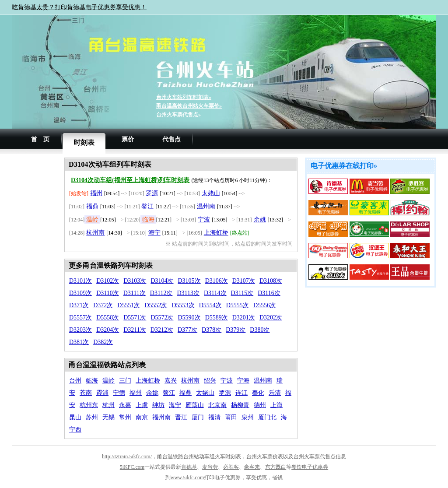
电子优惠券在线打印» (344, 166)
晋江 (181, 417)
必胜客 (231, 467)
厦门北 (267, 417)
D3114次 (215, 293)
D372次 (103, 305)
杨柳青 (240, 405)
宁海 (243, 381)
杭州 (108, 405)
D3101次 (80, 281)
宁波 (204, 219)
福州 (96, 193)
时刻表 (84, 142)
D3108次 (271, 281)
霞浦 (102, 393)
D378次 (212, 330)
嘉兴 (171, 381)
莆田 (231, 417)
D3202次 (271, 318)
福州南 (161, 417)
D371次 (79, 305)
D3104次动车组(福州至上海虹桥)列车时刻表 (130, 180)
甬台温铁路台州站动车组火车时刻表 (199, 456)
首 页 (40, 139)
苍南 (86, 393)
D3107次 (244, 281)
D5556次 (265, 305)
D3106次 (217, 281)
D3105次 (189, 281)
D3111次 (135, 293)
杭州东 (89, 405)
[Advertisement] (38, 289)
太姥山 (211, 193)
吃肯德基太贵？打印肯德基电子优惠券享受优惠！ (79, 7)
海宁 (154, 233)
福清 (214, 417)
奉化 (258, 393)
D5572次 (162, 318)
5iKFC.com (132, 467)
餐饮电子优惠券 (310, 467)
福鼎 (92, 206)
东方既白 (276, 467)
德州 (260, 405)
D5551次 (129, 305)
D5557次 (80, 318)
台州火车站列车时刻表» (184, 97)
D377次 (187, 330)
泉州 (248, 417)
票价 (128, 139)
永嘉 (125, 405)
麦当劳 (210, 467)
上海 (276, 405)
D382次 (103, 342)
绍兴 (210, 381)
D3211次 (135, 330)
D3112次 (161, 293)
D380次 (260, 330)
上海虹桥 (216, 233)
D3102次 (108, 281)
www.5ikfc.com (187, 477)
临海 (148, 219)
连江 (241, 393)
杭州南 (95, 233)
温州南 (206, 206)
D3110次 (108, 293)
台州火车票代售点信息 (320, 456)
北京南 (217, 405)
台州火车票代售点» (178, 115)
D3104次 (162, 281)
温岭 (92, 219)
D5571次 (135, 318)
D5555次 (238, 305)
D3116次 (269, 293)
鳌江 (147, 206)
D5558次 (108, 318)
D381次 (79, 342)
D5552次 (156, 305)
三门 (125, 381)
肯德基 (189, 467)
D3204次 (108, 330)
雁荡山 (195, 405)
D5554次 (210, 305)
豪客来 (252, 467)
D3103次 (135, 281)
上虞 (142, 405)
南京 (142, 417)
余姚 (260, 219)
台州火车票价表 (265, 456)
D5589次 (217, 318)
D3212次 (162, 330)
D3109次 (80, 293)
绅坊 (158, 405)
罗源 (152, 193)
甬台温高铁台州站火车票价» (189, 106)
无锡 (108, 417)
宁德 (119, 393)
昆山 (75, 417)
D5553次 (183, 305)
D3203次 (80, 330)
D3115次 (242, 293)
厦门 (198, 417)
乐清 (275, 393)
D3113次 (188, 293)
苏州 (92, 417)
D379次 (236, 330)
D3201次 (244, 318)
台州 (75, 381)
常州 (125, 417)
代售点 (171, 139)
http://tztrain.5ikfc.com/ (127, 456)
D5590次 (189, 318)
